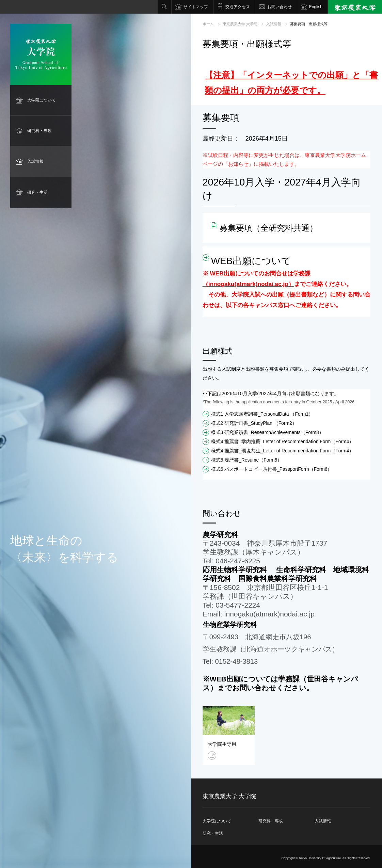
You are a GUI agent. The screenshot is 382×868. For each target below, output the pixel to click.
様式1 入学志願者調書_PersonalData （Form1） (262, 414)
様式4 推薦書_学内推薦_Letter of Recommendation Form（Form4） (283, 441)
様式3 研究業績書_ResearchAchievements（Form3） (267, 432)
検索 (164, 7)
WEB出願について (251, 261)
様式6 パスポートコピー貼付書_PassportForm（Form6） (272, 469)
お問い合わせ (280, 7)
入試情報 (35, 161)
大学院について (42, 100)
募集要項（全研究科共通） (269, 228)
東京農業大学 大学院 (240, 24)
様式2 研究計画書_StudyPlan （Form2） (254, 423)
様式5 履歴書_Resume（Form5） (247, 460)
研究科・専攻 (39, 131)
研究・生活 (37, 192)
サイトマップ (196, 7)
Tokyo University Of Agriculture (320, 858)
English (316, 7)
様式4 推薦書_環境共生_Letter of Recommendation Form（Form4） (283, 451)
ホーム (208, 24)
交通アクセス (238, 7)
